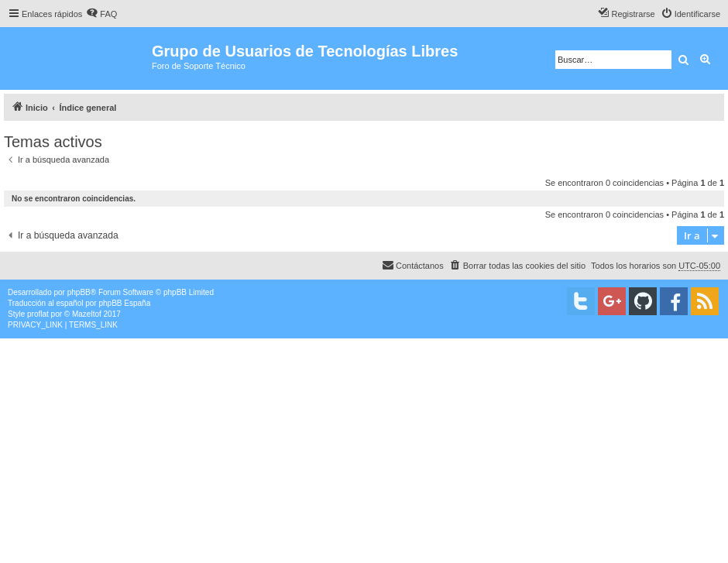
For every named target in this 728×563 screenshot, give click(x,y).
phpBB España (124, 303)
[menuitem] (101, 14)
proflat (38, 314)
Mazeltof (87, 314)
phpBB (79, 292)
